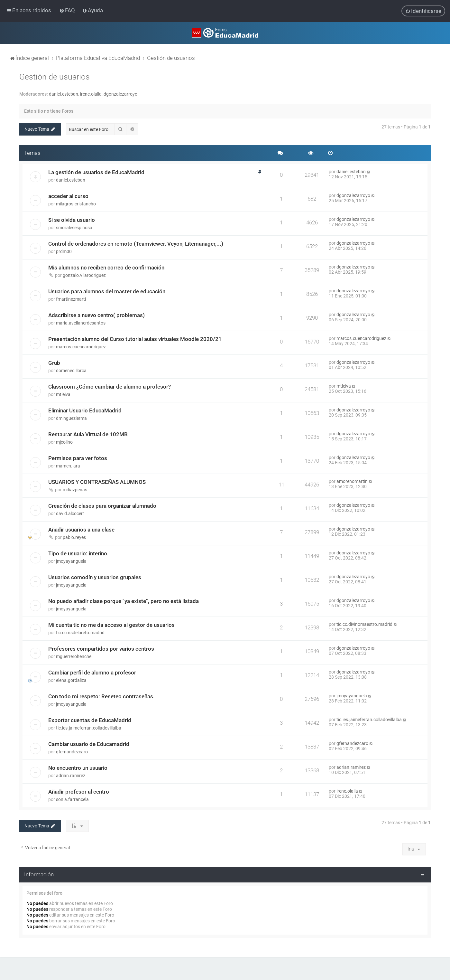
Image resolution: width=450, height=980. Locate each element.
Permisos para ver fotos (78, 458)
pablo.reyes (74, 537)
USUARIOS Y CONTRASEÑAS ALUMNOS (97, 482)
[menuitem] (68, 10)
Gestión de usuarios (55, 77)
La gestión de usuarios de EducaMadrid (96, 172)
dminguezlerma (71, 418)
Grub (54, 363)
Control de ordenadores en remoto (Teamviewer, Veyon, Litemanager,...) (136, 244)
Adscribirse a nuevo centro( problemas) (96, 315)
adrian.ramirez (71, 776)
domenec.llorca (71, 371)
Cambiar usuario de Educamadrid (89, 744)
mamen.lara (68, 466)
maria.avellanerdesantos (81, 323)
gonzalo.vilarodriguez (84, 275)
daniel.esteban (64, 94)
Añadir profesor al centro (79, 792)
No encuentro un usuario (78, 768)
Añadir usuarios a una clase (81, 530)
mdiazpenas (75, 490)
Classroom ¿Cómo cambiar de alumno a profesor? (110, 387)
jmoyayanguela (71, 561)
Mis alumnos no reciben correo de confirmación (106, 268)
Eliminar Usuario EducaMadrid (85, 410)
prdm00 (64, 251)
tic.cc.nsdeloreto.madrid (80, 633)
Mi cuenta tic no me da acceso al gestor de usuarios (111, 625)
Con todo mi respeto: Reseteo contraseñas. (101, 696)
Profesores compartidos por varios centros (101, 649)
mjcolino (64, 442)
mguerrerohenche (74, 656)
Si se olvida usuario (72, 220)
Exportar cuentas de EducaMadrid (90, 720)
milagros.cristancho (76, 204)
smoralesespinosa (74, 228)
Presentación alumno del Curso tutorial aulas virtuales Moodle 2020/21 (135, 339)
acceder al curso (68, 196)
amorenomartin (352, 481)
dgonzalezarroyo (120, 94)
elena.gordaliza (71, 680)
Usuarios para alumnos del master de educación (107, 291)
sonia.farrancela (72, 799)
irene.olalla (91, 94)
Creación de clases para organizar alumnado (102, 506)
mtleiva (63, 394)
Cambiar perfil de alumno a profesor (92, 673)
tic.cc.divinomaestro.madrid (364, 624)
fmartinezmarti (71, 299)
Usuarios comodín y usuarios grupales (95, 577)
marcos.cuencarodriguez (81, 347)
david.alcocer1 (71, 514)
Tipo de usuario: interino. (78, 553)
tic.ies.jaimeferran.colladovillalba (89, 728)
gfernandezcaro (72, 752)
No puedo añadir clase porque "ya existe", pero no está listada (124, 601)
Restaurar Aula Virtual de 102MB (88, 434)
